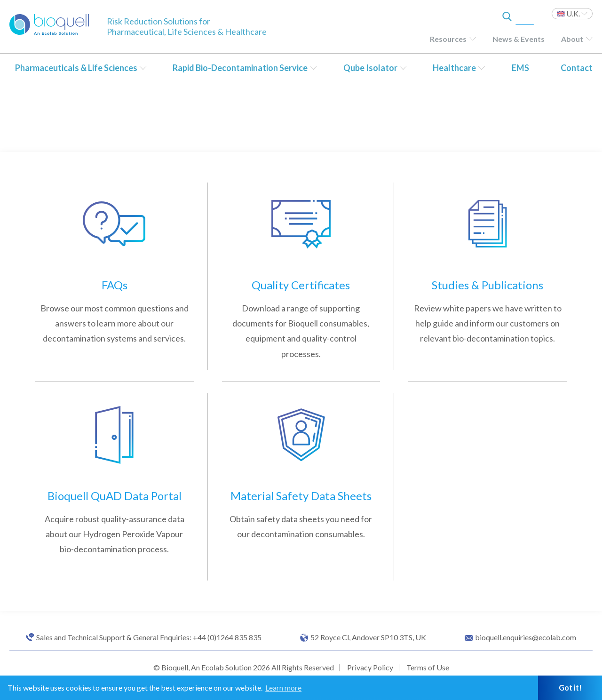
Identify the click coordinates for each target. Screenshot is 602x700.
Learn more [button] (283, 688)
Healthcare (454, 68)
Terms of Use (428, 667)
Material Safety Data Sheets (301, 496)
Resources (448, 39)
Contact (577, 68)
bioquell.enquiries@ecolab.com (526, 637)
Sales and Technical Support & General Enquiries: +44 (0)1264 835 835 (149, 637)
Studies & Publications (487, 285)
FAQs (115, 285)
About (572, 39)
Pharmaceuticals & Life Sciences (76, 68)
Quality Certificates (301, 285)
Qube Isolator (370, 68)
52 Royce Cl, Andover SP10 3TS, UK (368, 637)
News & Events (519, 39)
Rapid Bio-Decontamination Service (240, 68)
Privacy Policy (370, 667)
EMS (520, 68)
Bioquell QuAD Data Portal (115, 496)
